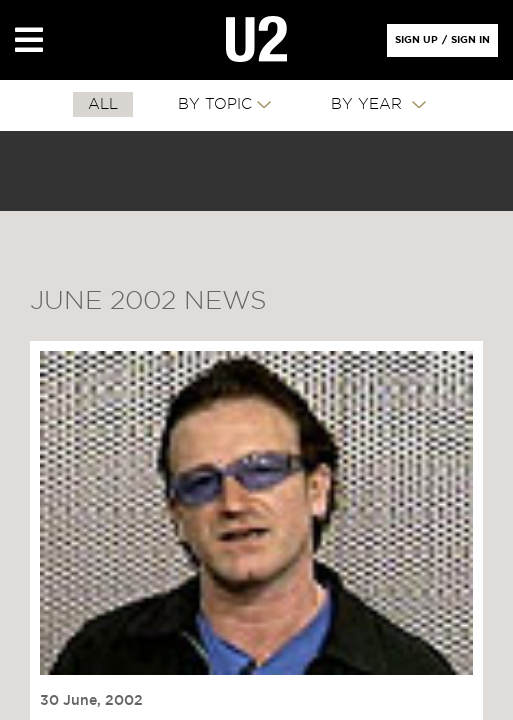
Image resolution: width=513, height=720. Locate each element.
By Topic (215, 104)
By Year (369, 104)
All (103, 104)
